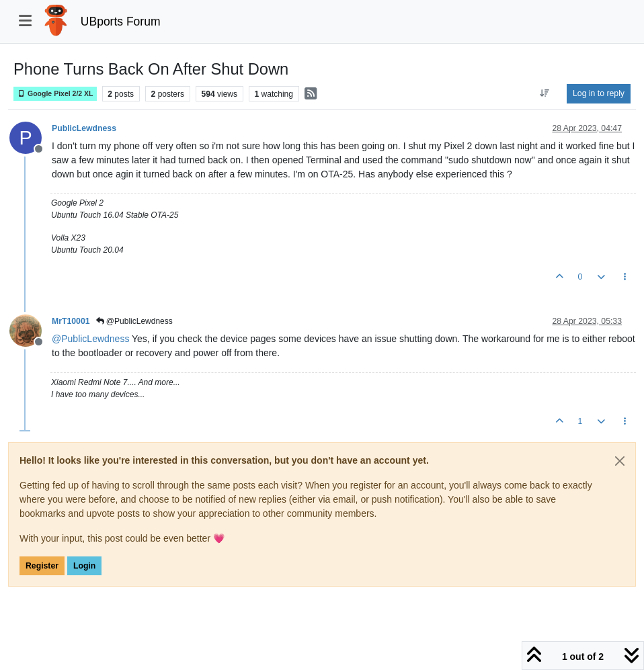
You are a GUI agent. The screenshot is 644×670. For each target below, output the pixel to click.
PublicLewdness (84, 128)
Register (42, 566)
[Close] (620, 461)
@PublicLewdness (134, 321)
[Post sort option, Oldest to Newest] (545, 93)
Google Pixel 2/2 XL (55, 94)
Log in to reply (599, 93)
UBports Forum (121, 22)
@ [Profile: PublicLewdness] (90, 339)
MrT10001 (71, 321)
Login (84, 566)
